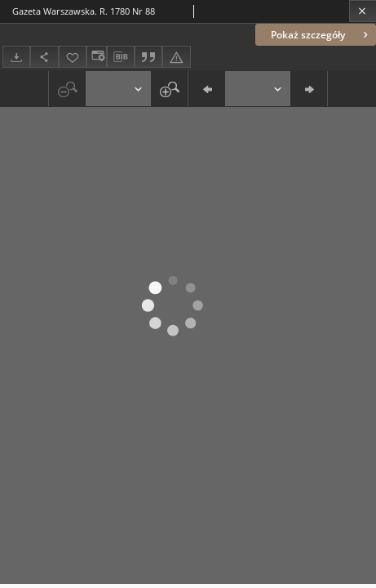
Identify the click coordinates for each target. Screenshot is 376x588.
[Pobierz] (16, 57)
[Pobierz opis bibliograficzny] (121, 57)
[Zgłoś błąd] (176, 57)
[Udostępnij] (44, 57)
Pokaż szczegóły (321, 35)
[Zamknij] (363, 11)
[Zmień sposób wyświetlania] (96, 57)
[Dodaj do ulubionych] (73, 57)
